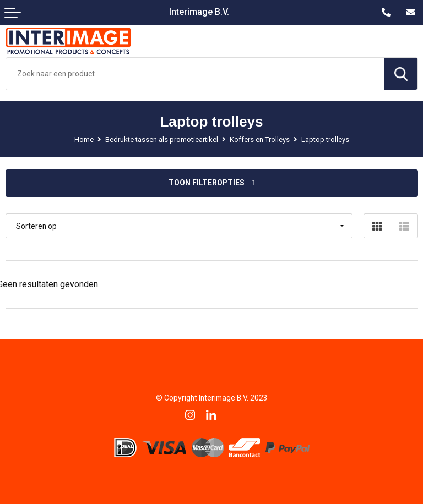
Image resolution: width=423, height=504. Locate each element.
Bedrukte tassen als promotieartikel (162, 139)
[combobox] (195, 74)
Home (84, 139)
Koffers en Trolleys (260, 139)
